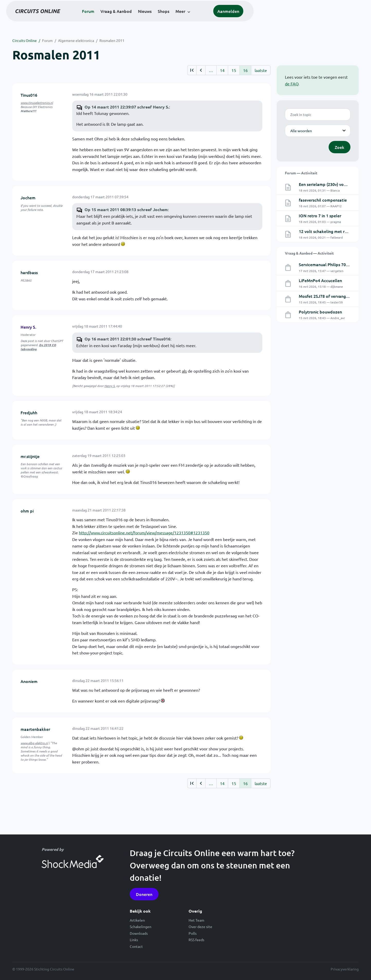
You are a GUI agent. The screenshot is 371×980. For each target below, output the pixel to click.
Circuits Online (25, 40)
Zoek (340, 147)
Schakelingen (141, 927)
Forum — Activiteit (301, 173)
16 (245, 70)
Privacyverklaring (345, 969)
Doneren (144, 894)
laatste (261, 70)
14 (222, 70)
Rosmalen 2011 (112, 40)
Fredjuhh (29, 412)
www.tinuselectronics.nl (37, 103)
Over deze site (200, 927)
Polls (193, 933)
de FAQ (292, 84)
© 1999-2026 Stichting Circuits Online (43, 969)
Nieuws (201, 19)
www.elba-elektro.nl (34, 743)
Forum (144, 19)
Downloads (139, 933)
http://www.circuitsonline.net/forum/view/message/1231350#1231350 (144, 533)
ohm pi (27, 511)
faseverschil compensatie (323, 200)
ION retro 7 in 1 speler (320, 215)
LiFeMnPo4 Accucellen (320, 280)
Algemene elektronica (76, 40)
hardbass (29, 272)
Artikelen (137, 920)
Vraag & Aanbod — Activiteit (309, 253)
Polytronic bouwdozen (320, 312)
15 (234, 70)
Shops (219, 19)
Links (134, 940)
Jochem (28, 197)
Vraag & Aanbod (172, 19)
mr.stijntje (30, 456)
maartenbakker (35, 729)
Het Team (196, 920)
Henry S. (28, 327)
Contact (136, 946)
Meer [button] (236, 19)
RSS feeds (196, 940)
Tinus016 (29, 95)
